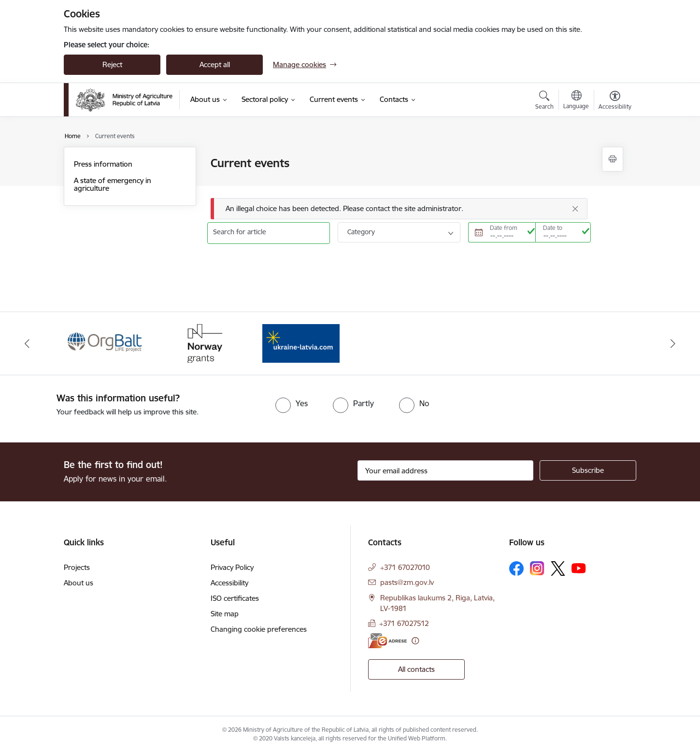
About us (79, 583)
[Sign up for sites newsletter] (588, 470)
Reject (112, 64)
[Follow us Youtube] (579, 568)
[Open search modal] (544, 101)
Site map (225, 614)
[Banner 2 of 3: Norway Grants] (203, 343)
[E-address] (387, 641)
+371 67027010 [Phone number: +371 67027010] (405, 567)
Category (361, 232)
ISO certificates (235, 598)
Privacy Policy (232, 567)
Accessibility (229, 583)
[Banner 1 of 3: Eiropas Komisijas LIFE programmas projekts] (106, 343)
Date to (553, 228)
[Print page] (613, 159)
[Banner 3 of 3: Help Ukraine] (301, 343)
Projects (77, 567)
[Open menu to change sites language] (576, 101)
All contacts (416, 669)
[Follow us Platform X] (558, 568)
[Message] (399, 209)
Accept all (215, 64)
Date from (504, 228)
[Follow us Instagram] (537, 568)
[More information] (415, 641)
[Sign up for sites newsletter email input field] (446, 470)
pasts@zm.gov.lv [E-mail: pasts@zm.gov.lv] (407, 582)
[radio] (292, 403)
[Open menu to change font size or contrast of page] (615, 101)
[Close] (575, 209)
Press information (103, 164)
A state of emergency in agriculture (113, 184)
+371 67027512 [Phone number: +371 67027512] (404, 623)
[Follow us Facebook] (516, 568)
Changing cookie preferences (259, 629)
